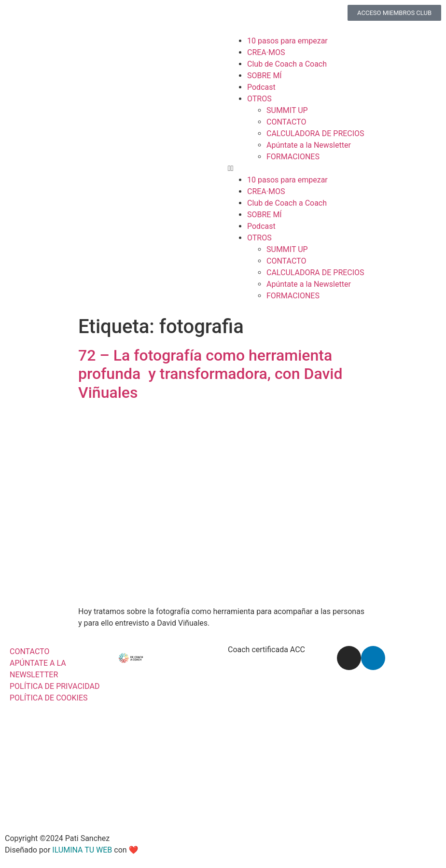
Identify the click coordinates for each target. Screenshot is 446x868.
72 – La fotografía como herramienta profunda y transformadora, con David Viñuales (210, 374)
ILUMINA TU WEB (82, 850)
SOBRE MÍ (265, 76)
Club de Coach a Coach (287, 64)
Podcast (261, 87)
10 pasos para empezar (287, 41)
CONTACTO (286, 122)
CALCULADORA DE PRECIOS (315, 133)
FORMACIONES (293, 157)
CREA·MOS (266, 52)
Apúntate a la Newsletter (309, 145)
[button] (332, 168)
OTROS (259, 99)
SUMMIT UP (287, 110)
